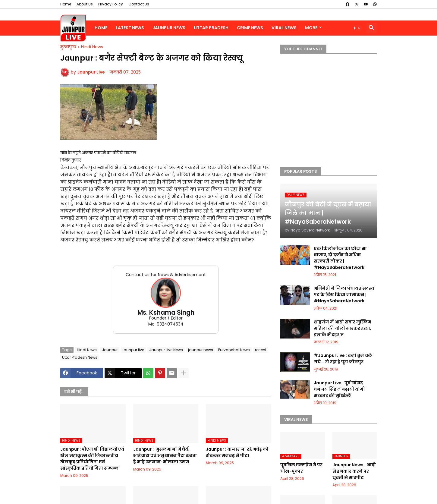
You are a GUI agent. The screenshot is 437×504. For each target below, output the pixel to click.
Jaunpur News (169, 28)
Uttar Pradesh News (80, 357)
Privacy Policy (111, 4)
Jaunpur (110, 350)
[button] (357, 28)
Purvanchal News (234, 350)
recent (261, 350)
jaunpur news (201, 350)
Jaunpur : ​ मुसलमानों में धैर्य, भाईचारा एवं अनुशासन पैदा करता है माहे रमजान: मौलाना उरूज (165, 455)
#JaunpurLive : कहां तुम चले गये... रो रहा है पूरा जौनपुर (343, 359)
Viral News (284, 28)
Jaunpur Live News (166, 350)
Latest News (130, 28)
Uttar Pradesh (211, 28)
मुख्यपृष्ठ (68, 47)
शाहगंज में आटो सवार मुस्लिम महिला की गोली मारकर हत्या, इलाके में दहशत (343, 328)
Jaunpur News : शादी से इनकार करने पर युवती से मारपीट (354, 471)
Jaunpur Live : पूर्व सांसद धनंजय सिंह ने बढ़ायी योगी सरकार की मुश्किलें (339, 389)
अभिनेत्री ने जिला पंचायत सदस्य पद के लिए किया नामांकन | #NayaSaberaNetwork (344, 295)
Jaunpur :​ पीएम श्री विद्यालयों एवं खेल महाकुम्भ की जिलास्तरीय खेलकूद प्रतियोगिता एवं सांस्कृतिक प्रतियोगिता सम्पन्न (92, 459)
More (311, 28)
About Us (85, 4)
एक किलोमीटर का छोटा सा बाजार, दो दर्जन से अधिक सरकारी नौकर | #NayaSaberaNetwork (340, 258)
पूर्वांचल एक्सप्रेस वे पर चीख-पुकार (301, 468)
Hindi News (92, 47)
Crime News (250, 28)
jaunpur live (133, 350)
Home (66, 4)
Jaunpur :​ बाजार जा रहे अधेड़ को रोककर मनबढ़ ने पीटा (237, 452)
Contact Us (139, 4)
